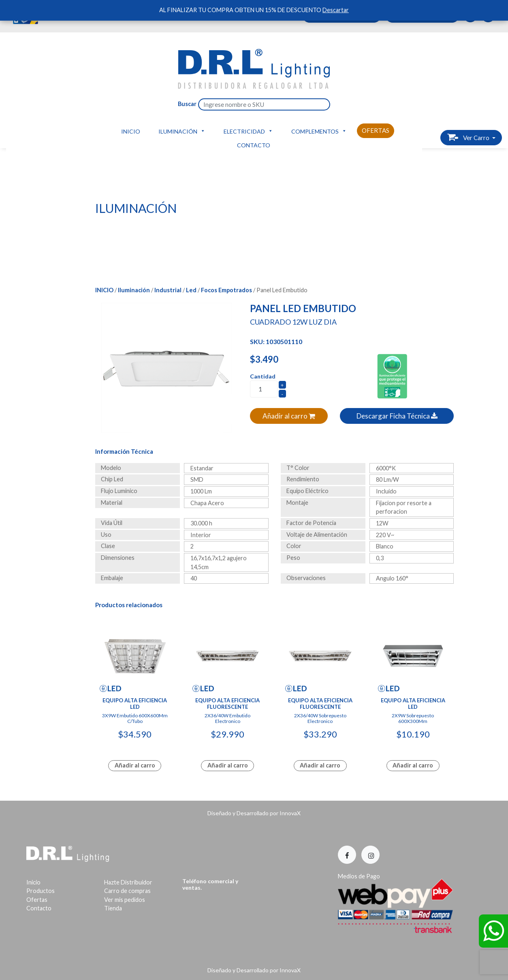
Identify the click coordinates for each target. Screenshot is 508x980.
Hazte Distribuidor (128, 882)
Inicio (131, 131)
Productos (41, 891)
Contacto (254, 145)
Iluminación (182, 131)
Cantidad (263, 376)
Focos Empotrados (226, 290)
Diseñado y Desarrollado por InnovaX (254, 813)
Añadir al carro (289, 416)
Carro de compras (127, 891)
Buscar (187, 104)
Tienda (113, 908)
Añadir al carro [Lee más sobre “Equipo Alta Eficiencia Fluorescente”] (228, 765)
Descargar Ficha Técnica (397, 416)
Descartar (336, 10)
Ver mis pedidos (125, 900)
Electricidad (248, 131)
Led (191, 290)
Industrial (168, 290)
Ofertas (376, 130)
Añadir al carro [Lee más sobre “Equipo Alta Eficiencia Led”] (135, 765)
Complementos (319, 131)
